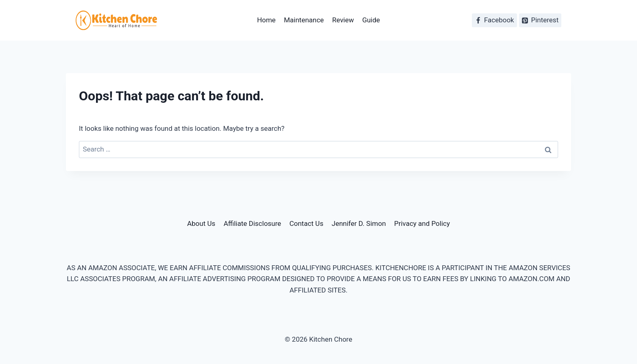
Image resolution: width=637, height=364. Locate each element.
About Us (201, 223)
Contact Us (306, 223)
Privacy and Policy (422, 223)
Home (266, 20)
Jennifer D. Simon (359, 223)
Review (343, 20)
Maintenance (304, 20)
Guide (371, 20)
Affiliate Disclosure (252, 223)
